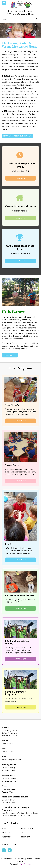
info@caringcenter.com (11, 760)
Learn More (20, 178)
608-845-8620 (7, 744)
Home (4, 828)
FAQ (23, 833)
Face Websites (26, 864)
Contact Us (26, 837)
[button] (3, 30)
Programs (6, 837)
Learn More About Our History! (17, 136)
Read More (10, 355)
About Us (6, 833)
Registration (27, 828)
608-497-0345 (7, 752)
